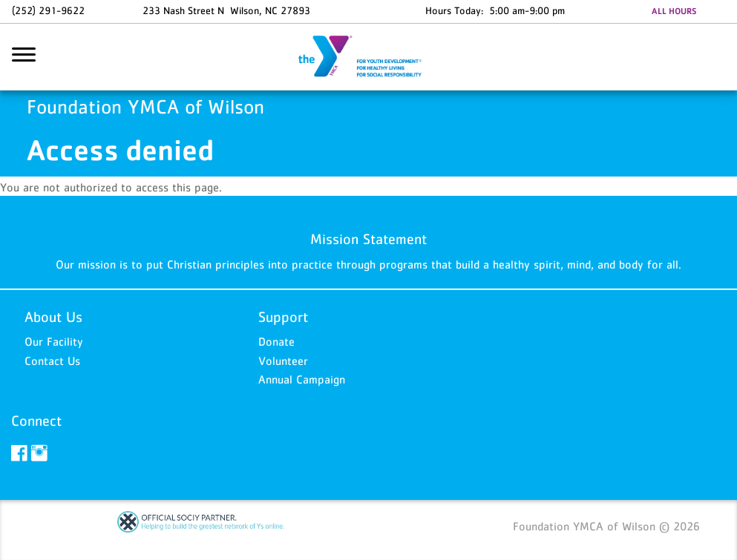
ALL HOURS (674, 11)
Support (283, 317)
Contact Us (52, 360)
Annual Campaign (302, 379)
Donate (276, 341)
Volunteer (283, 360)
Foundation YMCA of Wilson (369, 57)
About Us (53, 317)
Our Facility (54, 341)
